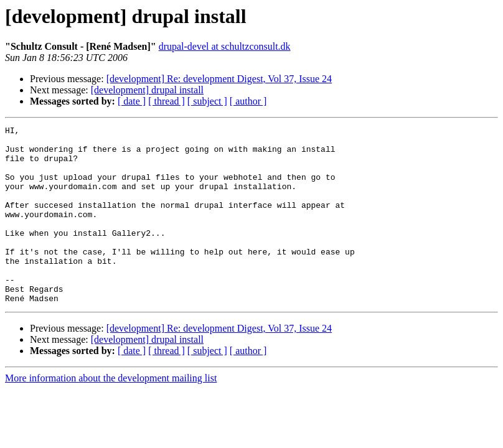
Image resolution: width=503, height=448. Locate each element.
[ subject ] (207, 101)
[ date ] (132, 101)
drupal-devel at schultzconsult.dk (225, 46)
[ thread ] (167, 101)
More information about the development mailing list (111, 413)
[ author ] (248, 101)
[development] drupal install (147, 90)
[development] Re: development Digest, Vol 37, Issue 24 (219, 79)
